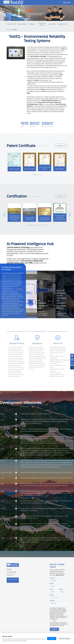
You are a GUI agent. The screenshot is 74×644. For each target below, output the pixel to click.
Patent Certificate (22, 24)
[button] (65, 164)
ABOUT (15, 30)
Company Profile (12, 24)
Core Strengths (52, 24)
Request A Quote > (13, 580)
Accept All (52, 639)
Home (10, 30)
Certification (32, 24)
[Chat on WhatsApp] (72, 359)
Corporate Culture (62, 24)
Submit (54, 631)
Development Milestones (42, 24)
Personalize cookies (64, 639)
